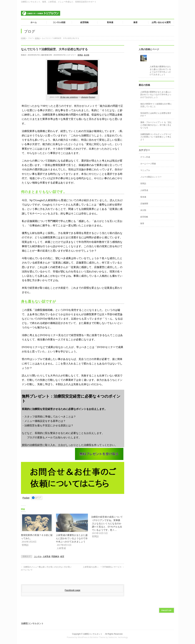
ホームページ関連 (148, 164)
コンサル (38, 556)
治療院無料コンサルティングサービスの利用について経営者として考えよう (156, 137)
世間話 (80, 55)
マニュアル (145, 170)
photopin (85, 97)
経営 (62, 556)
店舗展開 (144, 204)
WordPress (83, 637)
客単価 (143, 197)
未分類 (87, 55)
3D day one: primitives (69, 97)
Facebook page (72, 590)
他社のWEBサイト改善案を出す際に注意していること (156, 105)
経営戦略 (144, 217)
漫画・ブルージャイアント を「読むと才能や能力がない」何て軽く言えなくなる (156, 125)
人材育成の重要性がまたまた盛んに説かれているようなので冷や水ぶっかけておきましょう (72, 538)
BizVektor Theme (98, 637)
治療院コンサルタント (94, 634)
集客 (142, 223)
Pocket (26, 498)
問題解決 (55, 556)
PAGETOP (167, 610)
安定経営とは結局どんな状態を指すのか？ (156, 114)
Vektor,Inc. (113, 637)
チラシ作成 (145, 157)
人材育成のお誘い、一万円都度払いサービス (103, 567)
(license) (92, 97)
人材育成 (46, 556)
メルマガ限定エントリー (151, 177)
